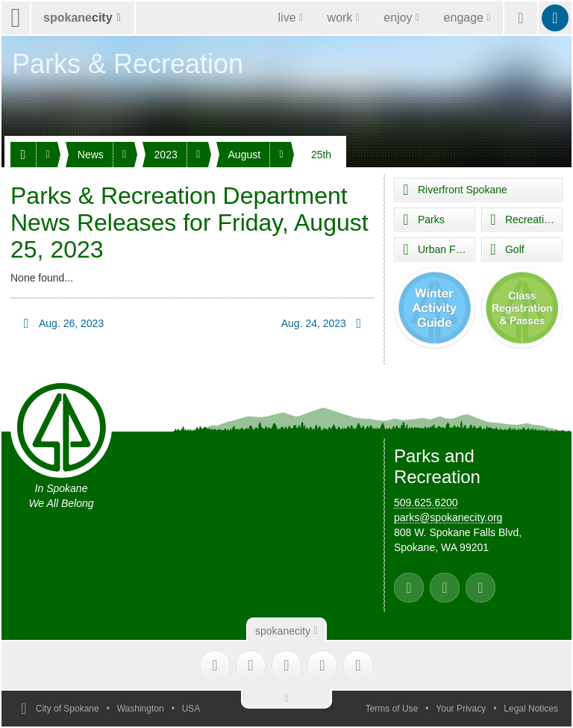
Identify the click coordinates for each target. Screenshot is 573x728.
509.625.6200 (426, 503)
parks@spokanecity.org (448, 517)
